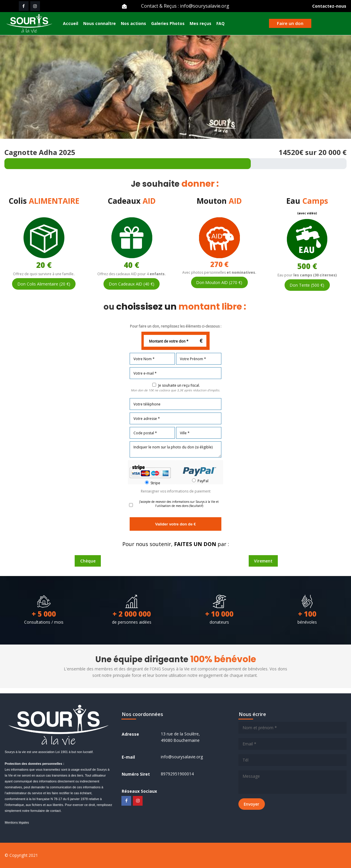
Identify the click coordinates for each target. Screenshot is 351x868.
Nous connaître (100, 24)
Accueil (71, 24)
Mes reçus (200, 24)
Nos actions (133, 24)
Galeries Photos (168, 24)
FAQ (220, 24)
